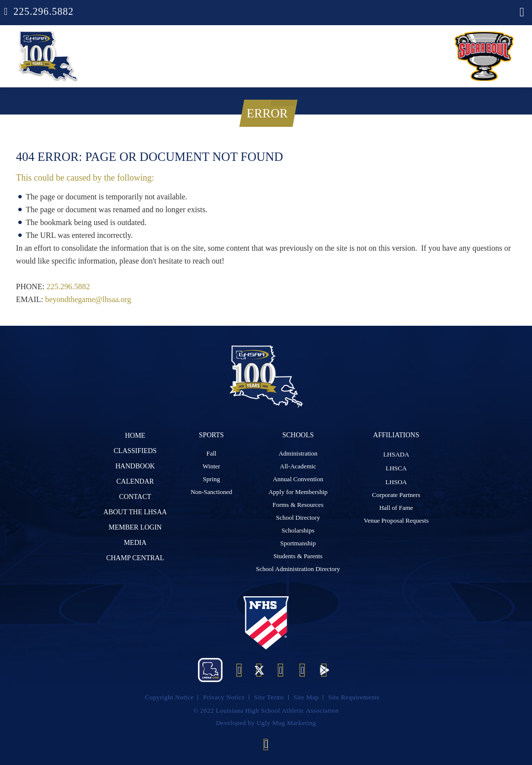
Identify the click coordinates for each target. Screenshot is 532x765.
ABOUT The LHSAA (135, 512)
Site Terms (269, 697)
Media (135, 543)
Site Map (306, 697)
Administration (298, 453)
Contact (135, 497)
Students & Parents (298, 556)
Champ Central (135, 558)
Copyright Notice (170, 697)
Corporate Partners (396, 495)
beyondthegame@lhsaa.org (88, 299)
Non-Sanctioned (211, 492)
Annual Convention (298, 479)
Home (135, 436)
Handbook (135, 466)
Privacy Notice (224, 697)
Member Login (135, 527)
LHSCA (396, 468)
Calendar (135, 481)
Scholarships (298, 530)
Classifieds (135, 451)
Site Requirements (354, 697)
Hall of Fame (396, 508)
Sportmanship (298, 543)
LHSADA (396, 454)
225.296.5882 (43, 11)
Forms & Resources (298, 505)
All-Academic (298, 466)
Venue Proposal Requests (396, 520)
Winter (212, 466)
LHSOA (396, 482)
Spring (211, 479)
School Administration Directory (298, 569)
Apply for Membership (298, 492)
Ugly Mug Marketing (286, 723)
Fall (211, 453)
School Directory (298, 517)
